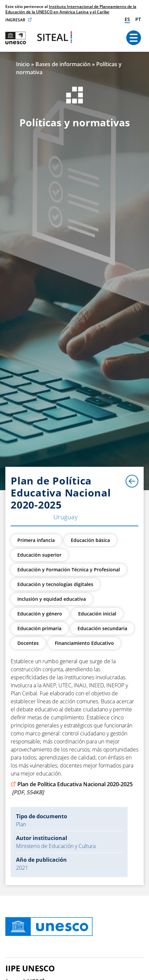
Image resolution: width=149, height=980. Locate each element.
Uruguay (65, 517)
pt (138, 19)
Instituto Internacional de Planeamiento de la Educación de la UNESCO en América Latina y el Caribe (71, 9)
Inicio (23, 64)
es (127, 19)
